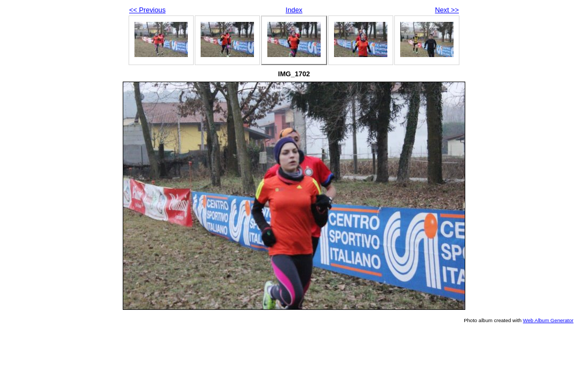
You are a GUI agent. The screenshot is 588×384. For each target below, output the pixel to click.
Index (294, 10)
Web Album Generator (548, 320)
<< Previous (147, 10)
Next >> (447, 10)
